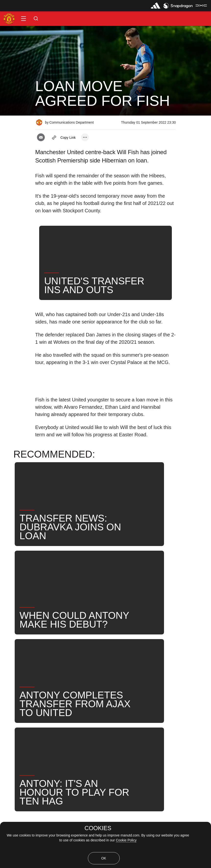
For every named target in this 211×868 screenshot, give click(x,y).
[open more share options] (85, 137)
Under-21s (58, 656)
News (11, 656)
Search (138, 656)
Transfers (14, 672)
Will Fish (88, 656)
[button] (23, 19)
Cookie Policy (126, 840)
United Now (167, 656)
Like (32, 656)
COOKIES (98, 828)
